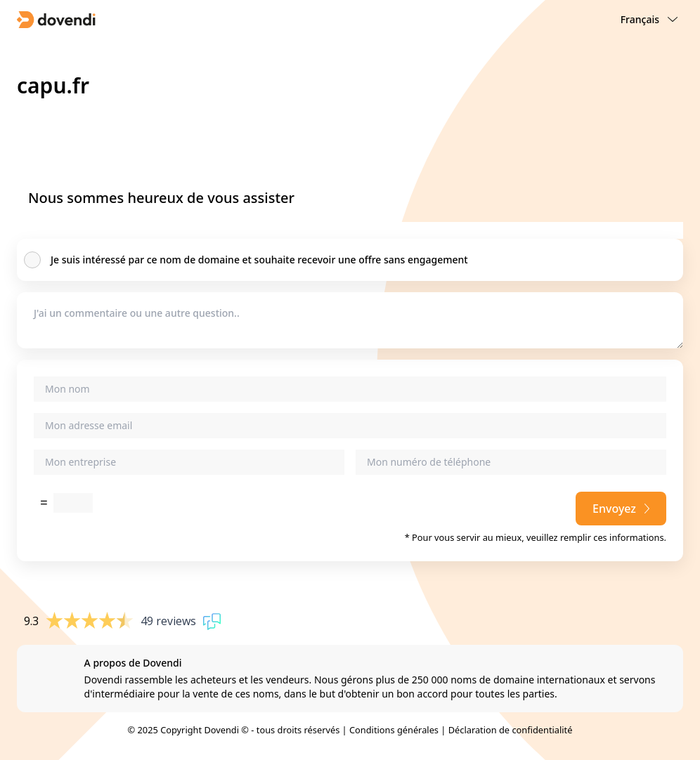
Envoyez (621, 509)
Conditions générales (394, 730)
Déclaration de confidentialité (511, 730)
